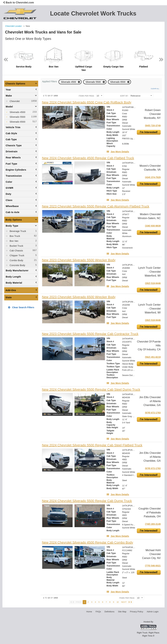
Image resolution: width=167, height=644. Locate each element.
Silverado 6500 (118, 82)
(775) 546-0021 (153, 566)
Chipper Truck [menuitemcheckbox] (17, 255)
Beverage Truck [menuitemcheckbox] (18, 231)
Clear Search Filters (21, 307)
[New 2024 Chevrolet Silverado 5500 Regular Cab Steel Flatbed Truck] (92, 445)
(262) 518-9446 (153, 283)
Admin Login (153, 612)
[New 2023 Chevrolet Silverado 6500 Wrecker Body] (79, 297)
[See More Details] (118, 152)
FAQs (98, 612)
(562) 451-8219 (153, 357)
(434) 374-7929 (153, 177)
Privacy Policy (137, 612)
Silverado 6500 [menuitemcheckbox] (17, 122)
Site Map (122, 612)
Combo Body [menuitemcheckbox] (16, 260)
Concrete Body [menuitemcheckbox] (17, 265)
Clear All (155, 89)
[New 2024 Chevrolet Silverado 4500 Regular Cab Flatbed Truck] (88, 158)
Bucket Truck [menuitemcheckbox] (16, 246)
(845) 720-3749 (153, 126)
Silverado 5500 (93, 82)
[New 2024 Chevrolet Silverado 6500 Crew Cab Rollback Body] (87, 102)
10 (118, 602)
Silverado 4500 (69, 82)
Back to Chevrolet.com (19, 3)
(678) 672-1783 (153, 413)
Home (89, 612)
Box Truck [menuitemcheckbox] (15, 236)
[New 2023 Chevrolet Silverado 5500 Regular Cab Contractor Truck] (90, 334)
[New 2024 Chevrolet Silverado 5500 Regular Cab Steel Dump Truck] (91, 390)
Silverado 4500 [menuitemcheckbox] (17, 112)
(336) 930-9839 (153, 226)
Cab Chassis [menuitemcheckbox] (16, 251)
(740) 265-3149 (153, 524)
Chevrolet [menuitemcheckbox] (14, 101)
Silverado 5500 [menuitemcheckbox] (17, 117)
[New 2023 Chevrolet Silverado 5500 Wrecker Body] (79, 260)
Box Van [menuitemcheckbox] (14, 241)
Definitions (110, 612)
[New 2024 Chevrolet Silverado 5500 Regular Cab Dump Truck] (87, 501)
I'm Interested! (149, 132)
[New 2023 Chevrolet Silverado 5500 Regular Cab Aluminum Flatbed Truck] (96, 206)
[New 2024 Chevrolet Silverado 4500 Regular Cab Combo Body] (87, 543)
